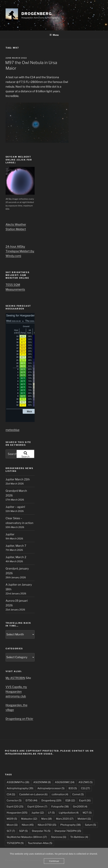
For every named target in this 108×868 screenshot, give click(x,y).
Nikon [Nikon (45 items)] (28, 825)
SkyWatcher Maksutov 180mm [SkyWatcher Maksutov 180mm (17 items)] (27, 837)
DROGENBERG (37, 14)
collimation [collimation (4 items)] (60, 794)
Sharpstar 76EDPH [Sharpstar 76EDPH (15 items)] (68, 831)
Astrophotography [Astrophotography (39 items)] (20, 788)
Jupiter (10, 534)
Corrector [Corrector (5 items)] (14, 800)
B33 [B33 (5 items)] (73, 788)
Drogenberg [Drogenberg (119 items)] (51, 800)
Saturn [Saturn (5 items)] (90, 825)
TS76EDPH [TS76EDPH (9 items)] (15, 843)
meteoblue (12, 430)
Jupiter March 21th (18, 479)
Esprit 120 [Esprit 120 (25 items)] (15, 807)
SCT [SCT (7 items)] (11, 831)
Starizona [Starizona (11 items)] (59, 837)
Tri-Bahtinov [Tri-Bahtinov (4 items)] (79, 837)
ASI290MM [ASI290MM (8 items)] (42, 782)
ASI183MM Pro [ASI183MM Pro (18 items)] (18, 782)
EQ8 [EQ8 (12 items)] (70, 800)
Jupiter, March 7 (16, 546)
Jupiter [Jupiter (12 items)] (38, 813)
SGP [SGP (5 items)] (23, 831)
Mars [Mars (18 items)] (47, 819)
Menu (54, 35)
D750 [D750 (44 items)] (31, 800)
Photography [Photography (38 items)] (71, 825)
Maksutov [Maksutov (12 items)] (29, 819)
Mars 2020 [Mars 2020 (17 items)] (65, 819)
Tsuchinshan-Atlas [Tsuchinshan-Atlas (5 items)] (40, 843)
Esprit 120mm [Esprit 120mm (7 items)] (37, 807)
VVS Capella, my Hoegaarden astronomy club (16, 692)
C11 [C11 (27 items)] (85, 788)
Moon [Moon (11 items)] (12, 825)
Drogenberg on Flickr (19, 719)
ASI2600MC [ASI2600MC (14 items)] (65, 782)
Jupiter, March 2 (16, 557)
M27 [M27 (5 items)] (87, 813)
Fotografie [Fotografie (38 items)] (60, 807)
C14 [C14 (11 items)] (11, 794)
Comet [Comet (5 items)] (78, 794)
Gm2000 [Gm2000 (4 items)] (80, 807)
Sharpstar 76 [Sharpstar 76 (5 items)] (41, 831)
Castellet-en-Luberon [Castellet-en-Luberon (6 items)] (33, 794)
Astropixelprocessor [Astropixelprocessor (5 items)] (51, 788)
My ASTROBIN (15, 678)
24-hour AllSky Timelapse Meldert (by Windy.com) (20, 251)
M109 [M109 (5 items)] (12, 819)
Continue (54, 861)
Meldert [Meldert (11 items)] (84, 819)
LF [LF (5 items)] (51, 813)
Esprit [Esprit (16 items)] (85, 800)
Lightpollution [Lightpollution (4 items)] (69, 813)
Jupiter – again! (15, 507)
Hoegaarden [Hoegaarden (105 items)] (17, 813)
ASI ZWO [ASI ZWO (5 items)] (86, 782)
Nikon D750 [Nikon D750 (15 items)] (47, 825)
